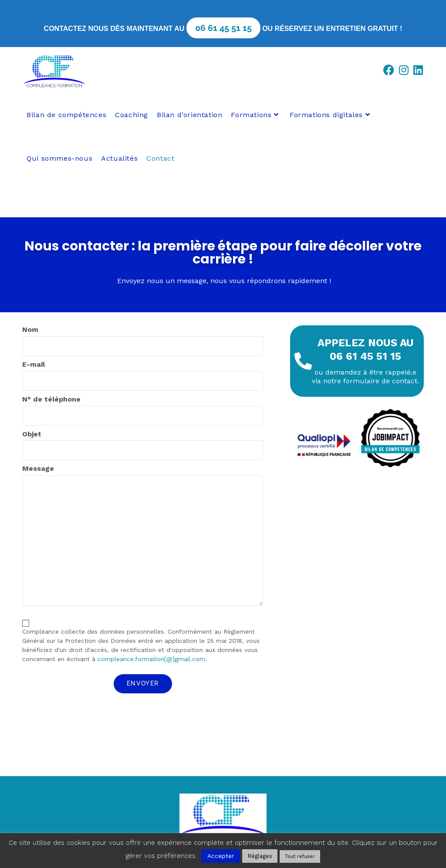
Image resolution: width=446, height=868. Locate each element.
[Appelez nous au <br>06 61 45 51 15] (303, 361)
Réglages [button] (260, 856)
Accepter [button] (221, 856)
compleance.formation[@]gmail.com (151, 659)
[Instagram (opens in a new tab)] (406, 70)
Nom (143, 343)
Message (143, 537)
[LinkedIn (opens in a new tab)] (420, 70)
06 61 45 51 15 (223, 28)
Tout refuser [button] (300, 856)
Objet (143, 447)
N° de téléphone (143, 412)
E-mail (143, 378)
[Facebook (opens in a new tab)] (391, 70)
